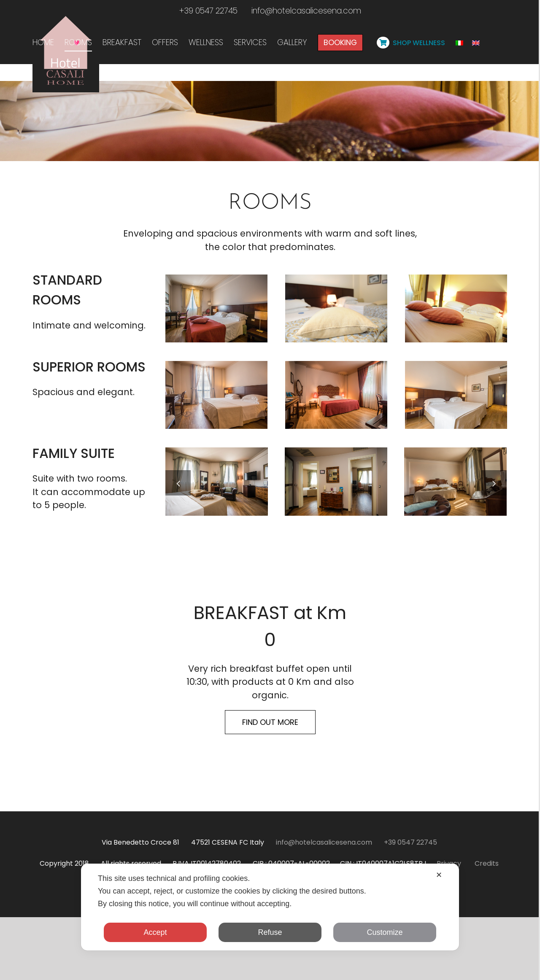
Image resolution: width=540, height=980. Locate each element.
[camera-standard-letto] (456, 384)
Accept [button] (155, 932)
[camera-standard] (216, 384)
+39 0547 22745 (208, 11)
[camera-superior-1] (456, 470)
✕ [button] (439, 875)
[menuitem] (43, 37)
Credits (487, 939)
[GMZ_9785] (336, 557)
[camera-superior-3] (336, 470)
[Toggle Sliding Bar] (461, 66)
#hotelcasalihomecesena (309, 963)
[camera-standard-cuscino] (336, 384)
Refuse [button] (270, 932)
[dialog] (270, 907)
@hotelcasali (209, 963)
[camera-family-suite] (217, 557)
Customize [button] (385, 932)
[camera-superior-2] (216, 470)
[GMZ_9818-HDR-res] (455, 557)
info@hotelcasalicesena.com (306, 11)
